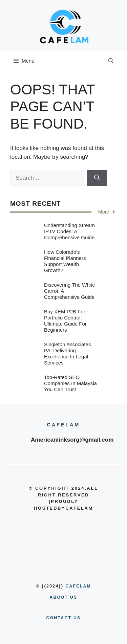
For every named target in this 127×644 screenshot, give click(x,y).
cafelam (78, 586)
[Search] (97, 178)
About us (64, 597)
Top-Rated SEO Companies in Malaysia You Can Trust (70, 383)
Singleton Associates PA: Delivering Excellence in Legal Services (67, 353)
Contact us (64, 618)
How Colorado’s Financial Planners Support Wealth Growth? (65, 261)
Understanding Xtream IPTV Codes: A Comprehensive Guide (69, 231)
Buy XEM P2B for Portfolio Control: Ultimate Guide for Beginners (65, 321)
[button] (111, 61)
